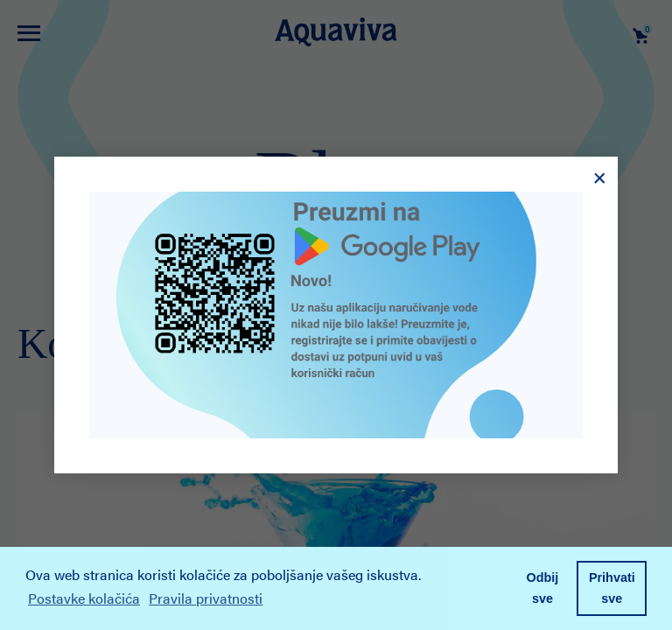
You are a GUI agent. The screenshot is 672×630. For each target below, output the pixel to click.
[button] (272, 601)
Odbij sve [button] (543, 588)
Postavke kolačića (84, 598)
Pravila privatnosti (206, 598)
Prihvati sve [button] (612, 588)
